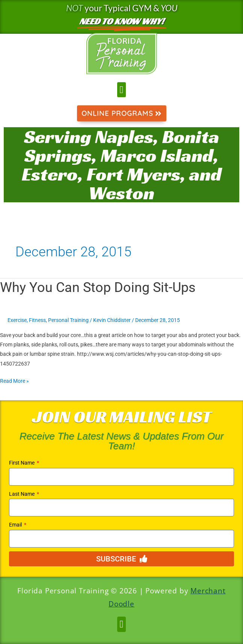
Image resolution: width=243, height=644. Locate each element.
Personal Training (68, 320)
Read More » (14, 380)
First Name (22, 463)
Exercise (17, 320)
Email (16, 525)
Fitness (37, 320)
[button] (121, 90)
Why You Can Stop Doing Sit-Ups (98, 287)
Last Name (22, 494)
